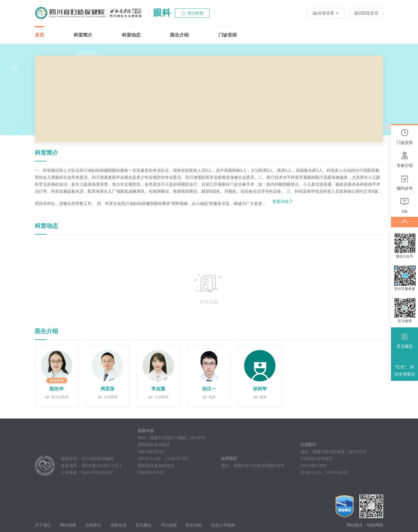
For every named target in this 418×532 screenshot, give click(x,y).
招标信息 (118, 525)
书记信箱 (169, 525)
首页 (39, 35)
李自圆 (158, 389)
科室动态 (131, 35)
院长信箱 (194, 525)
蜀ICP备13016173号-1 (102, 466)
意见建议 (143, 525)
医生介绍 (179, 35)
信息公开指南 (223, 525)
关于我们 (43, 525)
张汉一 (209, 389)
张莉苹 (260, 389)
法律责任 (93, 525)
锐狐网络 (375, 525)
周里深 (107, 389)
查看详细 (283, 201)
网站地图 (68, 525)
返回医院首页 (366, 13)
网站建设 (355, 525)
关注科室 (195, 13)
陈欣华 (57, 389)
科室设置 (326, 13)
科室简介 (83, 35)
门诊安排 (228, 35)
